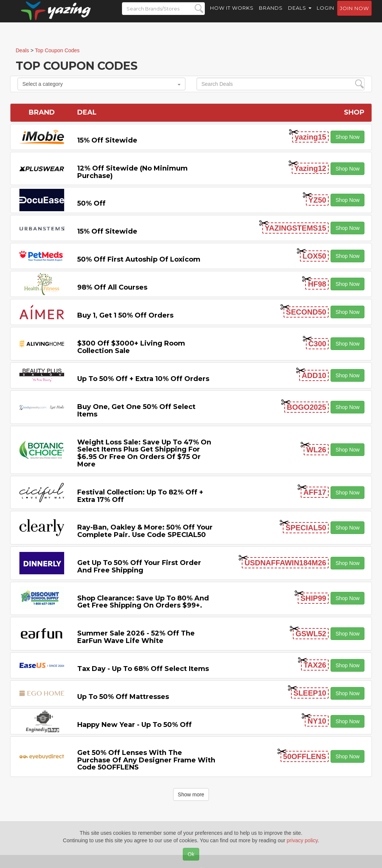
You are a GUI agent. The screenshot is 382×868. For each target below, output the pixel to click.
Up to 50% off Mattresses (123, 697)
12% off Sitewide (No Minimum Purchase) (132, 172)
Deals (300, 15)
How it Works (232, 15)
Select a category (101, 84)
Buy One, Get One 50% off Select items (136, 410)
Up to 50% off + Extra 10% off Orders (143, 379)
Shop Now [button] (347, 137)
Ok (191, 854)
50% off (91, 203)
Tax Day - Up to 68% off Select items (143, 669)
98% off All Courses (112, 287)
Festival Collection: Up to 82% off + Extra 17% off (140, 496)
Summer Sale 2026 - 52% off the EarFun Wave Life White (136, 637)
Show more (191, 794)
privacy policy (302, 840)
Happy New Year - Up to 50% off (134, 725)
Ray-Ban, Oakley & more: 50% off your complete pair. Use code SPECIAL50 (145, 531)
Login (325, 15)
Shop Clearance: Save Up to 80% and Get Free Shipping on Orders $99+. (143, 602)
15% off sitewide (107, 140)
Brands (271, 15)
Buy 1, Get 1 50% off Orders (125, 315)
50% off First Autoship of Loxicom (139, 259)
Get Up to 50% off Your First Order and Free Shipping (139, 566)
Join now (354, 15)
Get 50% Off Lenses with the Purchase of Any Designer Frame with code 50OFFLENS (146, 760)
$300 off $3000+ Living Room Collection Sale (131, 347)
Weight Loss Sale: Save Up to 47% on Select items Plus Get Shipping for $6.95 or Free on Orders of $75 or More (144, 453)
